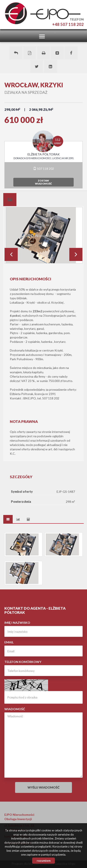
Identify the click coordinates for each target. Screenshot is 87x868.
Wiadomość (15, 709)
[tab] (10, 200)
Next (76, 254)
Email (9, 642)
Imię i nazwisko (17, 623)
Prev (11, 254)
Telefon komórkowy (23, 662)
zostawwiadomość (43, 182)
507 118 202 (44, 169)
